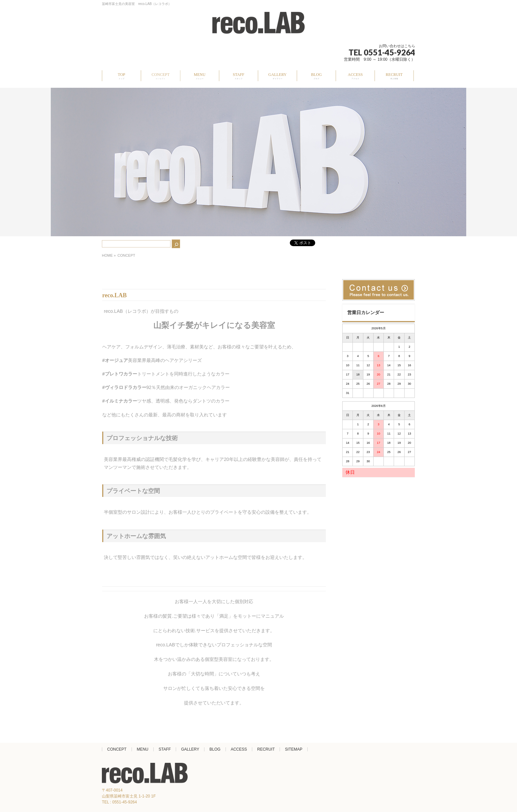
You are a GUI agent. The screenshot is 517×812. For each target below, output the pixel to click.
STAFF (165, 749)
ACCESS (239, 749)
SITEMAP (294, 749)
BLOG (215, 749)
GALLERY (190, 749)
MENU (143, 749)
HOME (107, 255)
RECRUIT (266, 749)
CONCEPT (117, 749)
